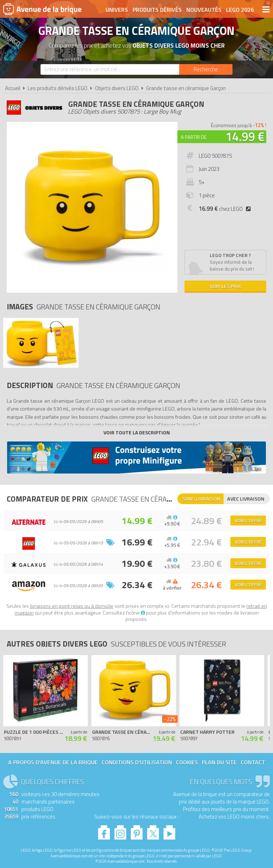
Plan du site (219, 762)
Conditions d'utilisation (137, 762)
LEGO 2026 (240, 10)
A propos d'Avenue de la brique (53, 762)
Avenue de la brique (42, 9)
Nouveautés (204, 10)
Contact (253, 762)
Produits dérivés (157, 10)
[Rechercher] (206, 69)
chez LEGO (226, 209)
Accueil (13, 88)
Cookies (187, 762)
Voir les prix (225, 286)
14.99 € (245, 136)
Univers (117, 10)
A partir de (194, 137)
